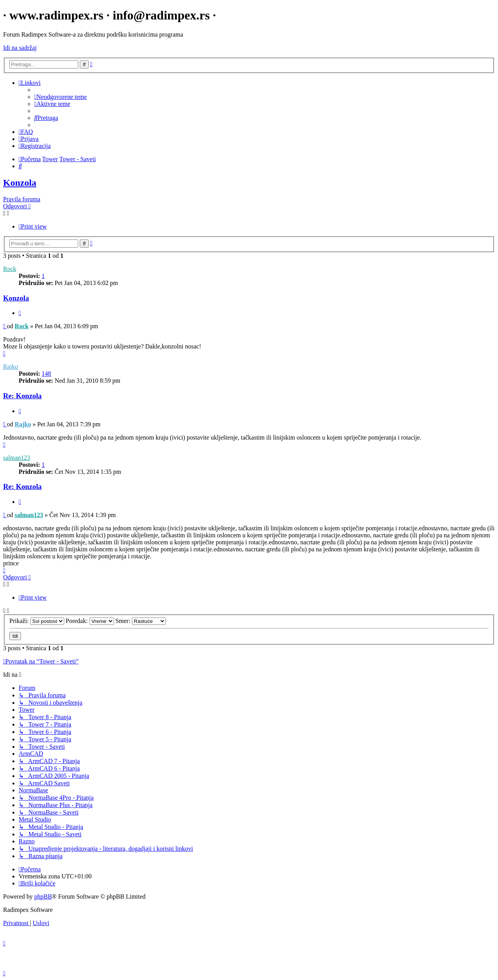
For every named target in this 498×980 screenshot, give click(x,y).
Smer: (141, 621)
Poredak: (90, 621)
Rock (10, 269)
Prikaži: (37, 621)
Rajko (11, 367)
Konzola (20, 183)
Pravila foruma (22, 199)
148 (46, 374)
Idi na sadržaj (20, 48)
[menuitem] (60, 97)
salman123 (17, 458)
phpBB (43, 896)
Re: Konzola (22, 396)
